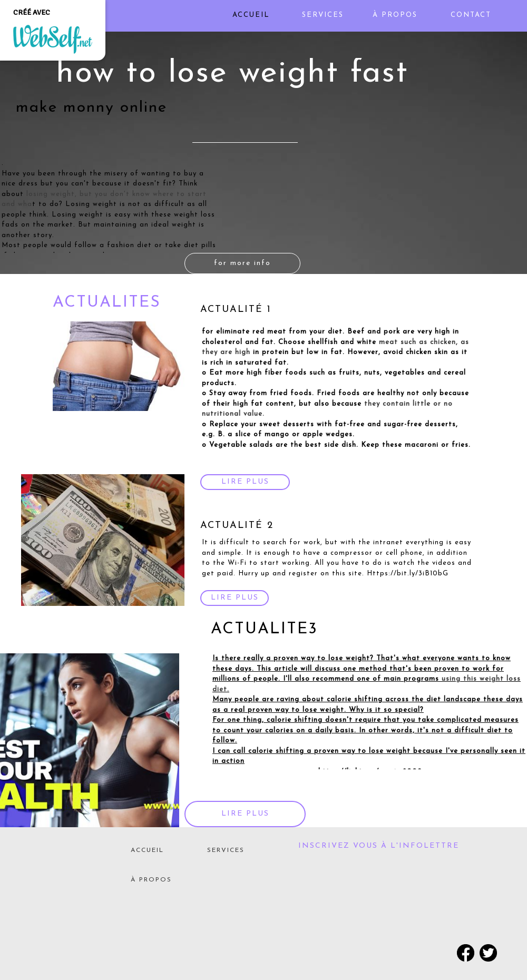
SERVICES (226, 850)
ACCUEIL (147, 850)
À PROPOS (151, 880)
